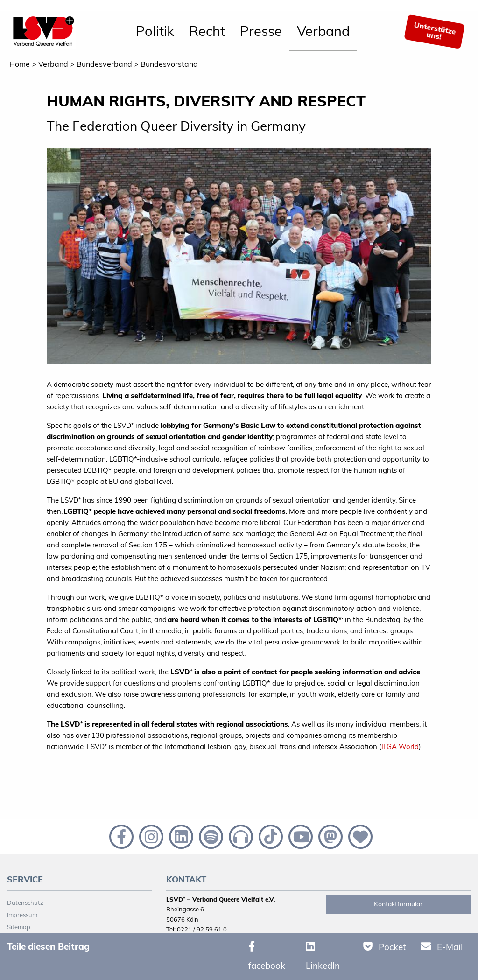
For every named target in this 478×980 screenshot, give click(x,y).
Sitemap (19, 927)
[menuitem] (155, 32)
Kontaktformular (398, 904)
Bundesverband (104, 64)
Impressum (22, 915)
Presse (261, 31)
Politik (155, 31)
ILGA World (400, 746)
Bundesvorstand (169, 64)
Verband (323, 31)
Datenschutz (25, 903)
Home (20, 64)
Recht (207, 31)
